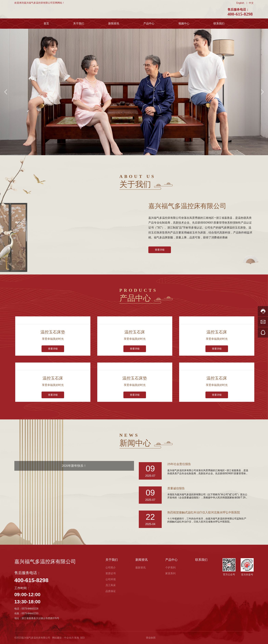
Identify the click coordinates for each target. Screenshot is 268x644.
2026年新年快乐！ (74, 466)
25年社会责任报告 (180, 464)
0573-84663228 (30, 609)
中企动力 (69, 638)
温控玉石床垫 (53, 332)
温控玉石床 (135, 332)
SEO (82, 638)
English (240, 3)
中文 (251, 3)
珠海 (76, 638)
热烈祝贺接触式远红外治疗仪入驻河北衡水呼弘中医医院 (206, 512)
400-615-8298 (240, 14)
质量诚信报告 (177, 488)
